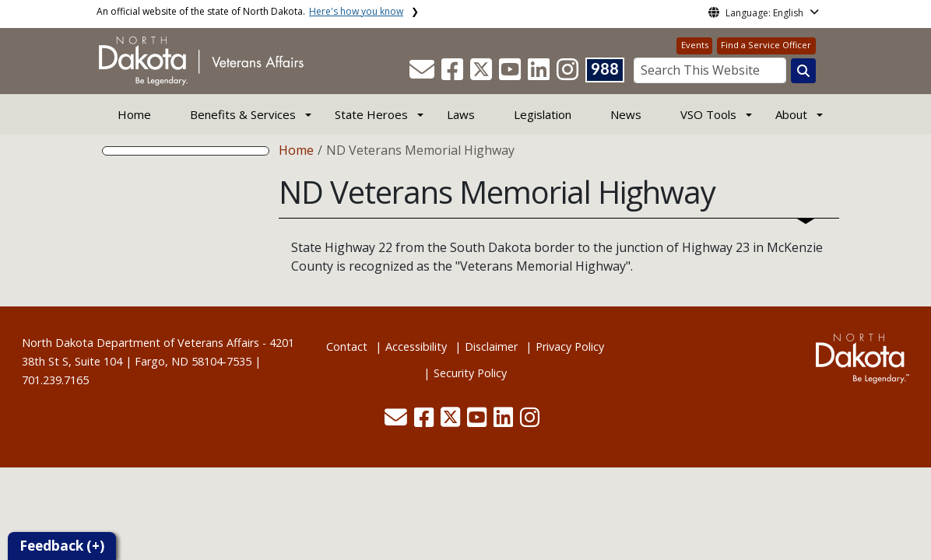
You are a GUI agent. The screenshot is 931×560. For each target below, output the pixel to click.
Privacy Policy (570, 346)
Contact (347, 346)
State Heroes (371, 114)
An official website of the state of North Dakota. (250, 11)
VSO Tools (708, 114)
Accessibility (416, 346)
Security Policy (470, 373)
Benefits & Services (243, 114)
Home (134, 114)
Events (695, 45)
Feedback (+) (62, 546)
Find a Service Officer (766, 45)
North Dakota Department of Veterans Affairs (141, 343)
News (626, 114)
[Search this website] (803, 71)
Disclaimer (491, 346)
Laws (461, 114)
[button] (423, 74)
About (791, 114)
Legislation (543, 114)
